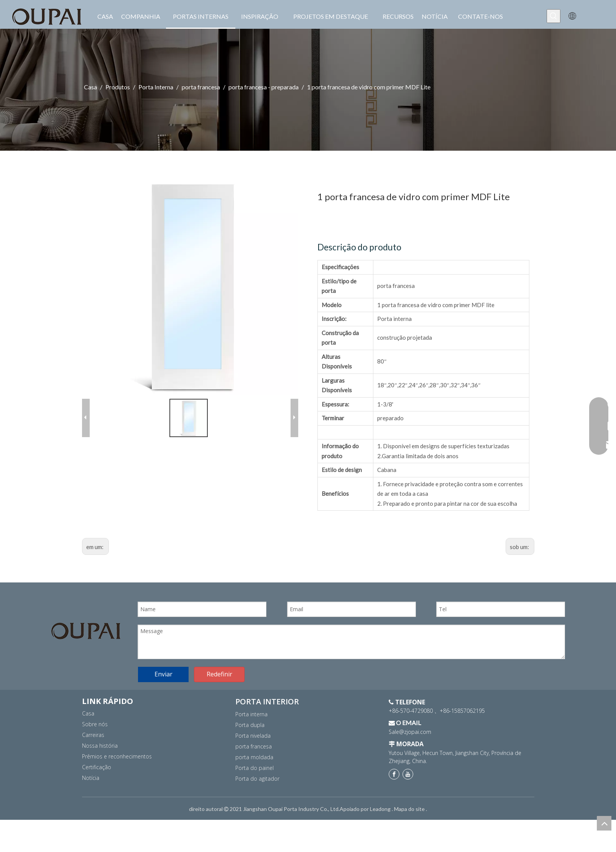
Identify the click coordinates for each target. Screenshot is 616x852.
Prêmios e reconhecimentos (117, 756)
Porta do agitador (257, 779)
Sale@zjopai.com (410, 732)
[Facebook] (394, 774)
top (604, 823)
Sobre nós (95, 724)
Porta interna (251, 714)
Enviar (163, 674)
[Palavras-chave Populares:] (554, 16)
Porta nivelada (253, 736)
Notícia (91, 778)
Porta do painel (255, 768)
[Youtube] (408, 774)
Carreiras (93, 735)
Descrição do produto (359, 247)
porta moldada (254, 757)
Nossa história (100, 746)
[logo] (86, 631)
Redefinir (219, 674)
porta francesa (254, 746)
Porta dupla (250, 725)
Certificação (97, 767)
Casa (88, 713)
